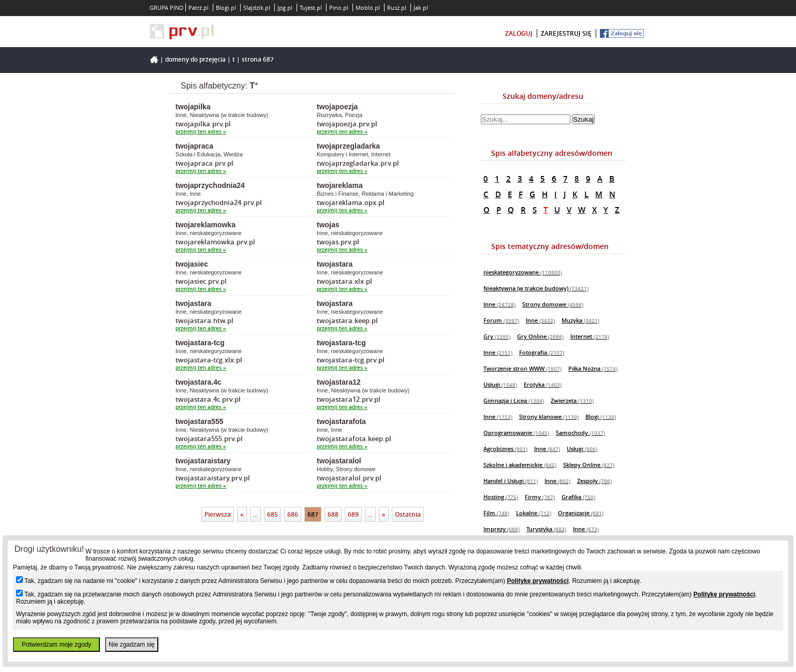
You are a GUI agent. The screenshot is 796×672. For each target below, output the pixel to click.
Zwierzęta (572, 400)
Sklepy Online (589, 465)
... (255, 514)
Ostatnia (408, 514)
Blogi (601, 417)
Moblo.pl (368, 8)
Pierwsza (218, 514)
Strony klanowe (549, 417)
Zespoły (594, 481)
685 (272, 514)
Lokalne (534, 513)
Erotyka (543, 384)
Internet (590, 336)
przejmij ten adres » (201, 132)
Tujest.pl (311, 8)
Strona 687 (258, 59)
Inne (499, 304)
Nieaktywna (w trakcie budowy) (536, 288)
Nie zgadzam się (132, 645)
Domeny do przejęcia (195, 59)
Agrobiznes (505, 449)
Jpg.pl (285, 8)
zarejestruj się (566, 33)
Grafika (578, 497)
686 (293, 514)
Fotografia (542, 352)
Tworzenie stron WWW (522, 368)
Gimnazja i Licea (514, 400)
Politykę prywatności (537, 581)
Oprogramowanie (516, 433)
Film (496, 513)
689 (353, 514)
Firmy (540, 497)
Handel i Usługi (511, 481)
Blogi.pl (226, 8)
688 (333, 514)
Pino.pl (339, 8)
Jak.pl (421, 8)
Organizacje (581, 513)
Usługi (500, 384)
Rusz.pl (397, 8)
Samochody (580, 433)
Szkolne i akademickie (520, 465)
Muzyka (580, 320)
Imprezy (502, 529)
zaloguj (519, 33)
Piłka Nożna (593, 368)
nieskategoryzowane (523, 272)
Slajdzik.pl (257, 8)
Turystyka (546, 529)
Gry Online (540, 336)
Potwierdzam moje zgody (56, 645)
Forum (501, 320)
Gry (497, 336)
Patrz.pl (198, 8)
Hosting (501, 497)
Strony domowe (553, 304)
